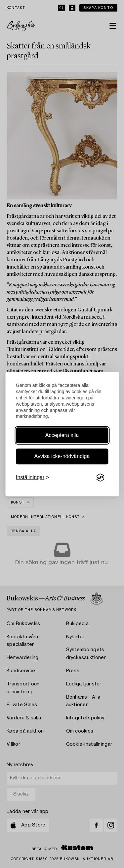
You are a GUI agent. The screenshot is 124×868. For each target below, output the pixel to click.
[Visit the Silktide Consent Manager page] (100, 478)
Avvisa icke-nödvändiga (62, 456)
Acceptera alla (62, 435)
